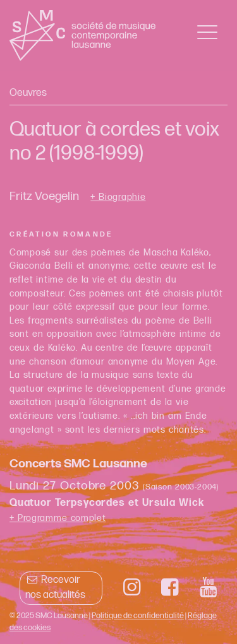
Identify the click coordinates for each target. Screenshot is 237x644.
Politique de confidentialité (138, 616)
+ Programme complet (58, 518)
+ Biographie (118, 197)
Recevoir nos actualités (55, 588)
